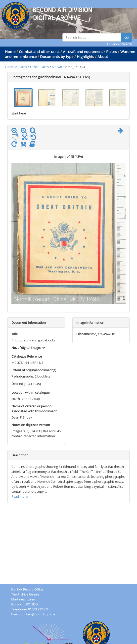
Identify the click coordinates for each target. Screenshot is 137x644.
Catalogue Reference (27, 356)
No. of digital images (26, 348)
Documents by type (57, 56)
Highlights (85, 56)
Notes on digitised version (31, 425)
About (103, 56)
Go (127, 37)
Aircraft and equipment (83, 52)
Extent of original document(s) (34, 370)
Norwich (58, 67)
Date (15, 384)
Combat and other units (39, 52)
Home (10, 52)
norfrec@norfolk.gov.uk (38, 614)
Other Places (40, 67)
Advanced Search (119, 44)
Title (15, 334)
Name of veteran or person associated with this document (34, 409)
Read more (20, 496)
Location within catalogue (30, 392)
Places (112, 52)
